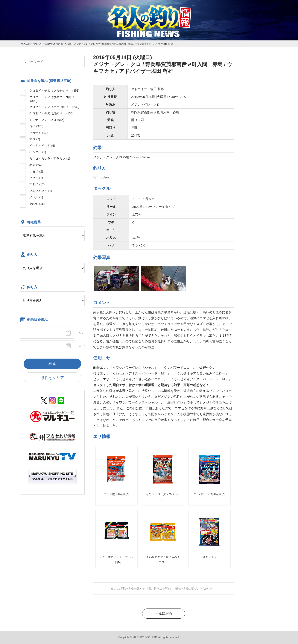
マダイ (37, 184)
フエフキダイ (41, 191)
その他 (37, 204)
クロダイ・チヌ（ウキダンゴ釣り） (53, 99)
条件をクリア (52, 378)
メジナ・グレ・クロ (47, 120)
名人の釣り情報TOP (32, 44)
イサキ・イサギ (42, 146)
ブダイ (36, 178)
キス (35, 165)
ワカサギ (38, 133)
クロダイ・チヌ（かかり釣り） (54, 107)
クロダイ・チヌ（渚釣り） (51, 113)
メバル (36, 197)
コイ (36, 126)
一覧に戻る (164, 613)
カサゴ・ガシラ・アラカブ (50, 159)
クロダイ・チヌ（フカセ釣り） (54, 91)
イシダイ (38, 152)
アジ (35, 139)
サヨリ (36, 171)
